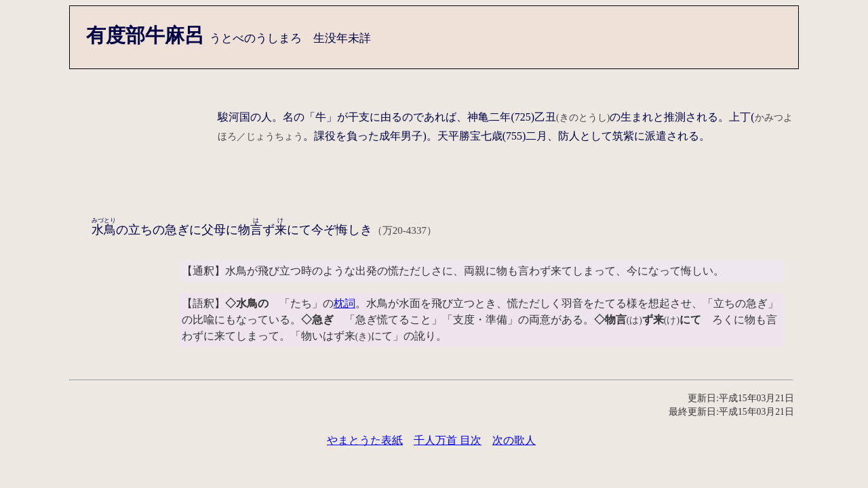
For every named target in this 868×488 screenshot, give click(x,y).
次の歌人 (514, 440)
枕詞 (344, 303)
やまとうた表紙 (365, 440)
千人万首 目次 (448, 440)
